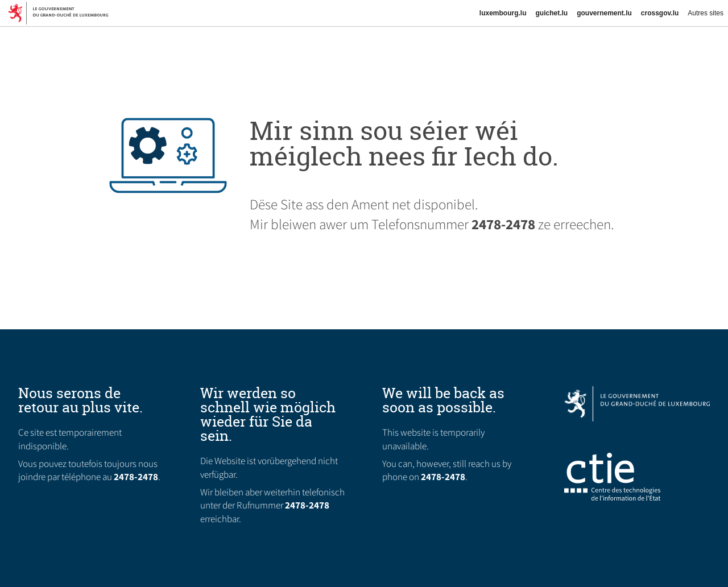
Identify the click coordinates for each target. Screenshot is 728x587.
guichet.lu (551, 13)
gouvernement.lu (604, 13)
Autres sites (706, 13)
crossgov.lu (660, 13)
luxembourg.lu (503, 13)
